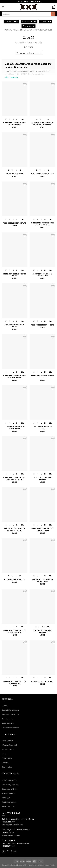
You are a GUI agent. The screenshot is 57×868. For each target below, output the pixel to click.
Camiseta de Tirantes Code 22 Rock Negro (15, 124)
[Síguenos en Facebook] (4, 851)
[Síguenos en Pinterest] (12, 851)
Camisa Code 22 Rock (15, 174)
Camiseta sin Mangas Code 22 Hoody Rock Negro (42, 124)
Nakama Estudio (50, 865)
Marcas (30, 43)
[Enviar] (53, 14)
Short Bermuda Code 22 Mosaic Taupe (43, 275)
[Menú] (3, 7)
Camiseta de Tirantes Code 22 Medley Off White (15, 479)
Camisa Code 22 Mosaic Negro (43, 428)
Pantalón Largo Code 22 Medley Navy (42, 581)
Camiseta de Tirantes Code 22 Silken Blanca (15, 632)
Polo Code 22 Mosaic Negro (43, 325)
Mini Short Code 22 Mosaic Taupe (15, 275)
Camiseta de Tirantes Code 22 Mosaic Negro (15, 377)
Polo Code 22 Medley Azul (15, 580)
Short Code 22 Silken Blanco (42, 632)
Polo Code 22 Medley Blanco (43, 479)
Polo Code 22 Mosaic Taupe (15, 223)
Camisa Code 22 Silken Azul (43, 682)
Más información (28, 72)
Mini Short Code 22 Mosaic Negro (43, 377)
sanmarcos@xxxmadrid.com (12, 825)
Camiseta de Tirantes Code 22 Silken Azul (15, 682)
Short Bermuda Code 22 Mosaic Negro (15, 428)
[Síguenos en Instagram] (8, 851)
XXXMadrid (20, 43)
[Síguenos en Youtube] (15, 851)
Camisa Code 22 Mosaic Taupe (15, 326)
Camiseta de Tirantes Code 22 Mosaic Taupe (42, 224)
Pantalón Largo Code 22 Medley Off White (15, 530)
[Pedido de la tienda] (28, 53)
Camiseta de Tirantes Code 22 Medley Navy (42, 530)
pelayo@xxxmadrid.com (11, 835)
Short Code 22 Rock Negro (42, 174)
